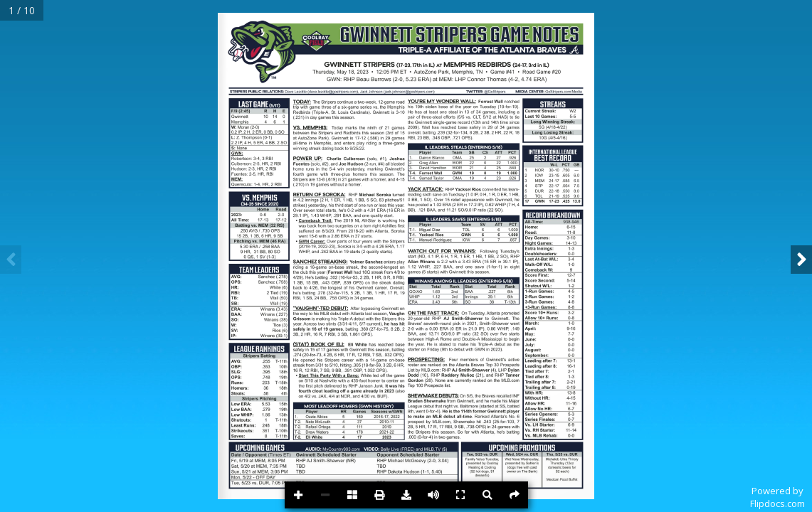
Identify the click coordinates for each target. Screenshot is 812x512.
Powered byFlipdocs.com (777, 497)
